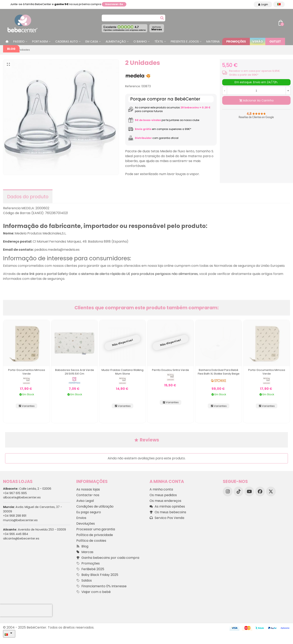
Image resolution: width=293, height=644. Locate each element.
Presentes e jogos (185, 41)
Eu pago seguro (89, 512)
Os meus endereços (165, 501)
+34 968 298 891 (15, 516)
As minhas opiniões (167, 507)
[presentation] (26, 610)
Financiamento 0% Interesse (101, 586)
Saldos (84, 581)
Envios (81, 518)
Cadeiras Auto (67, 41)
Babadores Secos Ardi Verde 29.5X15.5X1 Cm (75, 372)
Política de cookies (91, 541)
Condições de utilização (95, 506)
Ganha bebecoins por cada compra (108, 558)
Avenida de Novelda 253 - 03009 (34, 530)
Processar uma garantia (96, 529)
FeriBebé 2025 (90, 569)
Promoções (236, 41)
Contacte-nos (88, 495)
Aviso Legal (85, 501)
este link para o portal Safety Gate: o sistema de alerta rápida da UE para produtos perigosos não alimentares (110, 274)
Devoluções (86, 524)
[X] (271, 491)
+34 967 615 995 (15, 493)
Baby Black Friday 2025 (97, 575)
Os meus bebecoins (168, 512)
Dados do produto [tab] (28, 197)
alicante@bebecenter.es (21, 538)
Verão (258, 41)
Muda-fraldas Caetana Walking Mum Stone (122, 372)
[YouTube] (249, 491)
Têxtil (159, 41)
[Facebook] (260, 491)
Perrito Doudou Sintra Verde (171, 370)
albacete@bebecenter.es (22, 497)
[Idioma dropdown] (279, 4)
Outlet (275, 41)
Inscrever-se (114, 4)
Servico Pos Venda (167, 518)
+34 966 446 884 (16, 534)
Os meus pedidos (163, 495)
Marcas (157, 28)
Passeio (19, 41)
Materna (213, 41)
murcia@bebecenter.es (20, 520)
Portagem (40, 41)
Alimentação (116, 41)
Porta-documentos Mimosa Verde (27, 372)
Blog (11, 49)
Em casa (92, 41)
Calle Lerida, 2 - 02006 (27, 489)
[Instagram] (228, 491)
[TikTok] (238, 491)
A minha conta (161, 489)
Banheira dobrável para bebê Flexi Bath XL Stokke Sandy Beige (219, 372)
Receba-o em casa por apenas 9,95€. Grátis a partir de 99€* (255, 73)
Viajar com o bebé (93, 592)
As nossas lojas (88, 489)
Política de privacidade (95, 535)
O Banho (140, 41)
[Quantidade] (256, 91)
